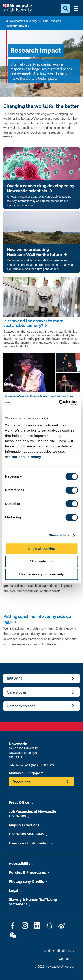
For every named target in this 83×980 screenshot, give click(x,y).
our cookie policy (26, 457)
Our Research (52, 21)
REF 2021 (14, 679)
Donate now (22, 782)
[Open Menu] (76, 8)
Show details (59, 535)
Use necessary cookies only (41, 574)
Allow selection (41, 561)
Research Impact (17, 26)
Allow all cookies (41, 549)
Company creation (21, 706)
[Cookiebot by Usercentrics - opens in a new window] (59, 403)
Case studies (17, 692)
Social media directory (59, 951)
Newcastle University (23, 21)
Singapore (35, 773)
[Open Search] (65, 8)
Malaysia (16, 773)
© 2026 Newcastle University (54, 967)
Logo (17, 8)
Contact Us (67, 959)
